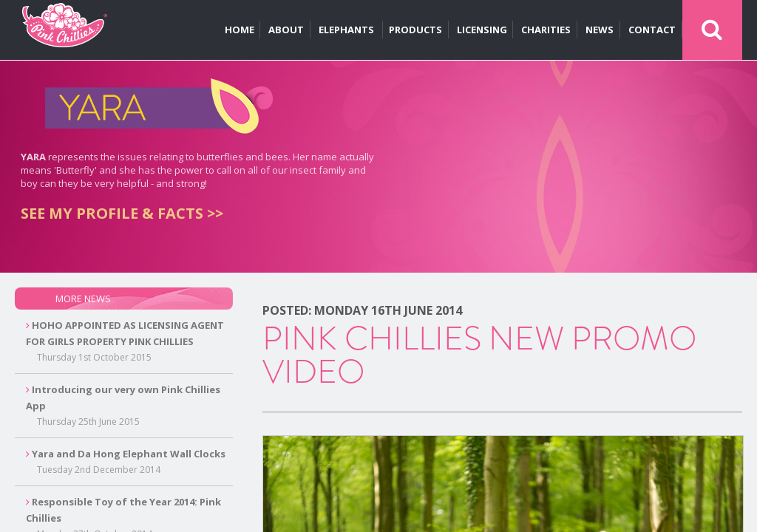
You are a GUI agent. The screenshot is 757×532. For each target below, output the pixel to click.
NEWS (600, 30)
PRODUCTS (415, 30)
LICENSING (482, 30)
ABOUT (286, 30)
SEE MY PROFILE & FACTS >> (122, 213)
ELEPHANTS (347, 30)
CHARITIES (546, 30)
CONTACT (652, 30)
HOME (240, 30)
